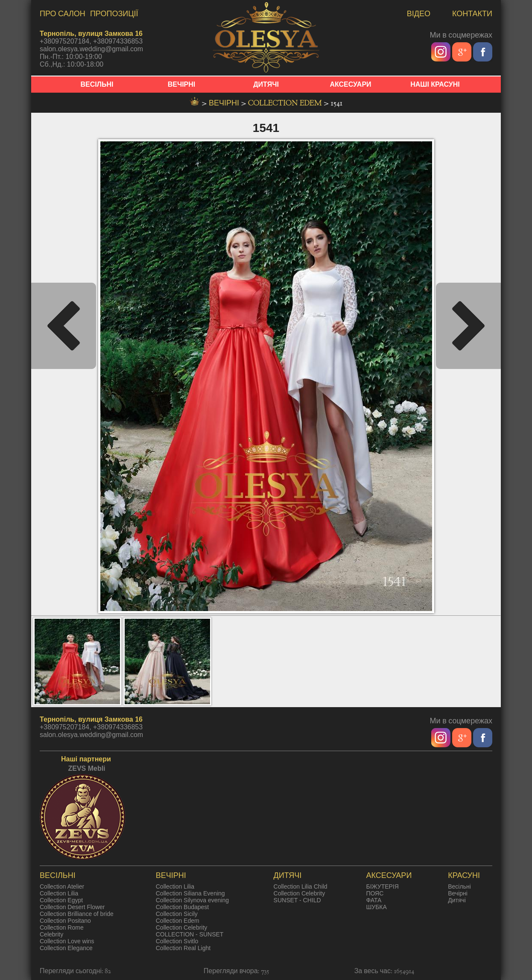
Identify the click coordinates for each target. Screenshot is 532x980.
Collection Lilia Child (301, 886)
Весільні (459, 886)
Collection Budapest (183, 907)
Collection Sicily (177, 914)
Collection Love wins (67, 941)
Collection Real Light (183, 948)
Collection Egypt (61, 900)
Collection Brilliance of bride (77, 914)
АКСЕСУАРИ (350, 84)
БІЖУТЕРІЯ (382, 886)
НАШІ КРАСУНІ (435, 84)
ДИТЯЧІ (266, 84)
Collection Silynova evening (192, 900)
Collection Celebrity (182, 927)
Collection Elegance (66, 948)
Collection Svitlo (177, 941)
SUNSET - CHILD (297, 900)
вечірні (225, 103)
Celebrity (51, 934)
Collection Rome (62, 927)
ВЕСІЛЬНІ (97, 84)
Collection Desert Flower (72, 907)
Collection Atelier (62, 886)
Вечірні (458, 893)
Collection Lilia (59, 893)
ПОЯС (375, 893)
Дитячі (457, 900)
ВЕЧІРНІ (182, 84)
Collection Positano (65, 921)
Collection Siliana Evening (190, 893)
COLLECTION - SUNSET (190, 934)
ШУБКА (376, 907)
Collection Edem (286, 103)
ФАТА (374, 900)
